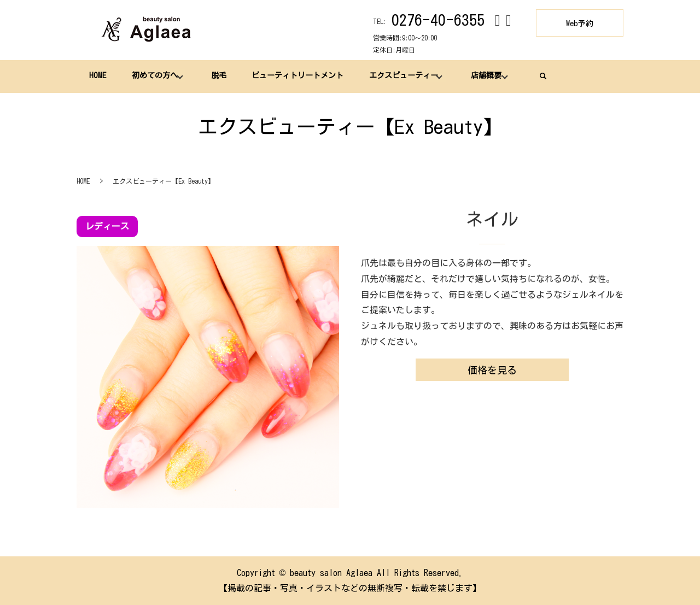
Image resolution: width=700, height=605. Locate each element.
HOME (98, 76)
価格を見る (492, 370)
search (541, 76)
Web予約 (580, 24)
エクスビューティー (402, 76)
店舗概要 (485, 76)
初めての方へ (154, 76)
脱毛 (218, 76)
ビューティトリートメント (297, 76)
